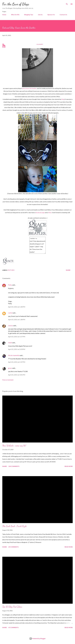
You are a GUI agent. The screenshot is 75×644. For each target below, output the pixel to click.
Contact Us (63, 15)
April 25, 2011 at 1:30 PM (17, 307)
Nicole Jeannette (14, 355)
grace (10, 368)
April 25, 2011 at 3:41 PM (17, 375)
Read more (69, 466)
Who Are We (15, 15)
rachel (10, 313)
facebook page (40, 213)
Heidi (10, 343)
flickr (50, 213)
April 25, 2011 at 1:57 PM (17, 337)
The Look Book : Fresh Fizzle (14, 526)
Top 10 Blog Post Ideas (12, 607)
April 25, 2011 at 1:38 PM (17, 319)
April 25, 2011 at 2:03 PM (17, 349)
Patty (10, 285)
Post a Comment (8, 380)
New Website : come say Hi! (14, 446)
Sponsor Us (51, 15)
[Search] (67, 3)
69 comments (13, 547)
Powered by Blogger (37, 639)
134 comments (14, 466)
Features (11, 270)
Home (4, 15)
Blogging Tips (29, 15)
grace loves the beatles (29, 88)
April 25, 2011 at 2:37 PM (17, 362)
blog (63, 99)
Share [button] (68, 270)
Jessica (11, 325)
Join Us (40, 15)
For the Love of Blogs (16, 4)
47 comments (13, 627)
